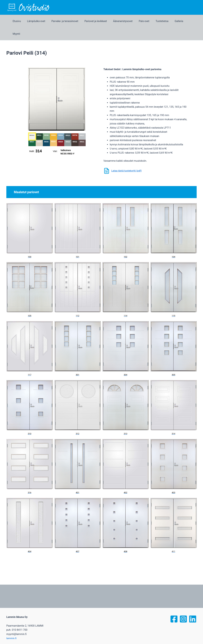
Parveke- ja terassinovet (69, 21)
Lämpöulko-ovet (42, 21)
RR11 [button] (39, 123)
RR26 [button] (53, 123)
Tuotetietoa (162, 21)
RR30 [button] (39, 129)
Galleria (177, 21)
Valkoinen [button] (32, 123)
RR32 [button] (75, 129)
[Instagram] (183, 606)
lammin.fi (12, 626)
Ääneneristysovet (125, 21)
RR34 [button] (61, 123)
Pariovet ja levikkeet (99, 21)
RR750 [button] (75, 123)
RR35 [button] (46, 129)
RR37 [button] (32, 129)
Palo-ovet (145, 21)
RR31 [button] (82, 129)
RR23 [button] (68, 123)
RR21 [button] (82, 123)
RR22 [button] (68, 129)
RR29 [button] (61, 129)
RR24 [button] (53, 129)
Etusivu (23, 21)
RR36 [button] (46, 123)
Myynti (190, 21)
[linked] (193, 606)
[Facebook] (174, 606)
